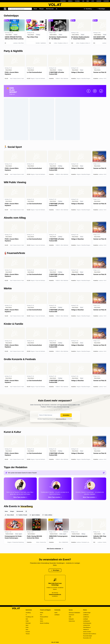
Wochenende (50, 9)
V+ (26, 615)
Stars (27, 630)
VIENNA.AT (86, 630)
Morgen (42, 9)
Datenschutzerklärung (61, 419)
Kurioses (28, 632)
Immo (88, 1)
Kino (41, 615)
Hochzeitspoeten (87, 623)
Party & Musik (9, 515)
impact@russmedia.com (55, 594)
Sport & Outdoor (35, 515)
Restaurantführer (44, 617)
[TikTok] (101, 91)
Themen (28, 634)
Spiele (56, 613)
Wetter (42, 613)
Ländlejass (57, 615)
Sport (27, 625)
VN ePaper (106, 1)
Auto (93, 1)
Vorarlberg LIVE (29, 617)
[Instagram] (95, 91)
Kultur (27, 627)
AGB (70, 617)
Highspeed (63, 1)
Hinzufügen (101, 9)
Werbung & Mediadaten (74, 613)
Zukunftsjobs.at (87, 627)
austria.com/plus (87, 632)
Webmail (70, 1)
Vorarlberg (89, 9)
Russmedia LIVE (87, 638)
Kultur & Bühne (47, 515)
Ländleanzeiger (87, 613)
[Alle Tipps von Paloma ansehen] (20, 489)
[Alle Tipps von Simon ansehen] (55, 489)
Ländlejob (85, 619)
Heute (35, 9)
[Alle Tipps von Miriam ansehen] (90, 489)
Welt (27, 619)
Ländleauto (86, 615)
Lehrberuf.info (86, 625)
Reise (41, 619)
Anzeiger (99, 1)
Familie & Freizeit (22, 515)
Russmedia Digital (87, 636)
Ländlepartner (86, 621)
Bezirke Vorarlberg (44, 623)
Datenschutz (72, 621)
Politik (27, 621)
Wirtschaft (28, 623)
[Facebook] (89, 91)
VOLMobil (77, 1)
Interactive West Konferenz (90, 634)
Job (83, 1)
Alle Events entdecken (55, 549)
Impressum (71, 615)
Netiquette (71, 619)
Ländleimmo (86, 617)
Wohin (42, 621)
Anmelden (66, 415)
